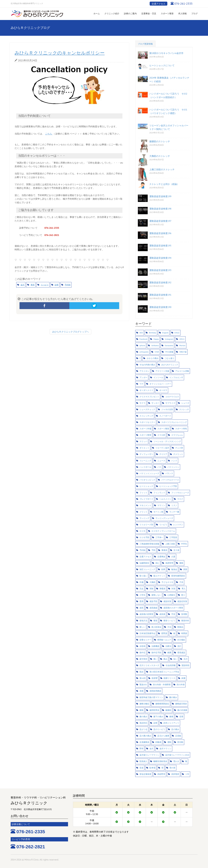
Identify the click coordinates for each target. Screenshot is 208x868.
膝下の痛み (158, 716)
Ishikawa (155, 345)
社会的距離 (171, 665)
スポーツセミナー (147, 422)
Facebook (143, 339)
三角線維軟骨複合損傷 (149, 544)
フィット (143, 493)
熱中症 (142, 653)
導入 (184, 589)
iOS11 (182, 339)
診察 (57, 285)
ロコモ (142, 531)
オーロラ (163, 390)
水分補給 (181, 640)
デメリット (178, 454)
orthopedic (144, 352)
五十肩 (176, 550)
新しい (142, 627)
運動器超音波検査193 (160, 270)
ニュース (161, 461)
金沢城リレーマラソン (149, 755)
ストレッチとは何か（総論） (164, 184)
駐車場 (152, 768)
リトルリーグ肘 (146, 525)
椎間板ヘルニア (164, 640)
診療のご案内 (130, 14)
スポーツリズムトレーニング (174, 422)
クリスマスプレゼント (149, 397)
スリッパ (143, 441)
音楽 (141, 768)
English (165, 333)
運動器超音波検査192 (160, 282)
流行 (179, 646)
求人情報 (182, 14)
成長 (141, 608)
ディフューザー (146, 454)
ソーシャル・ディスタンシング (167, 441)
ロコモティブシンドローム (163, 531)
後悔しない (156, 595)
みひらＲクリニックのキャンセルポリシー (60, 53)
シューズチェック (147, 409)
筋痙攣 (155, 678)
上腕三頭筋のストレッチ (162, 169)
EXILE (177, 333)
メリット (143, 512)
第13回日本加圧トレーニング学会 (164, 672)
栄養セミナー (145, 640)
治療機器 (155, 646)
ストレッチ (184, 409)
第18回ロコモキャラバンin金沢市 (166, 53)
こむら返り (169, 358)
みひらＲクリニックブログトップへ (70, 332)
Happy (156, 339)
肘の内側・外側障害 (162, 685)
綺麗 (183, 678)
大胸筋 (152, 582)
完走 (141, 589)
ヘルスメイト (165, 499)
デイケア (163, 454)
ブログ (194, 14)
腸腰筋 (168, 710)
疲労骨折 (143, 659)
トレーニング (145, 461)
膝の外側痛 (182, 710)
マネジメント (145, 505)
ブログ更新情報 (145, 44)
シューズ (185, 403)
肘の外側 (181, 685)
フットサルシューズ (180, 493)
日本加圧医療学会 (147, 633)
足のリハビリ (159, 729)
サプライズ (170, 403)
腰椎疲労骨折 (181, 704)
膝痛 (171, 716)
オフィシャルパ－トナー (160, 384)
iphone (142, 345)
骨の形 (172, 768)
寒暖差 (162, 589)
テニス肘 (179, 448)
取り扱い (143, 576)
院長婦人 (143, 761)
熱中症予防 (156, 653)
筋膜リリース (169, 678)
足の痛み (175, 729)
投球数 (184, 614)
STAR (157, 352)
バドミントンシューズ (149, 473)
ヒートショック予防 (168, 486)
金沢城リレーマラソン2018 (177, 755)
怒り (183, 595)
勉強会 (174, 569)
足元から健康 (163, 736)
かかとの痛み (153, 358)
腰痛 (141, 710)
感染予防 (153, 601)
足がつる (143, 729)
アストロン (144, 371)
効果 (163, 569)
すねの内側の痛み (147, 365)
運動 (169, 742)
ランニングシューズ (164, 518)
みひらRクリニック (170, 365)
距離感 (158, 742)
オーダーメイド (146, 390)
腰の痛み (173, 697)
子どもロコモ (167, 582)
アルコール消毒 (182, 371)
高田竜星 (175, 774)
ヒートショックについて (162, 65)
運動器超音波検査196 (160, 233)
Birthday (153, 333)
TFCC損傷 (169, 352)
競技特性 (186, 665)
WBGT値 (183, 352)
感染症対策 (182, 601)
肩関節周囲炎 (155, 691)
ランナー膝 (174, 512)
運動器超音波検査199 (160, 196)
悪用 (141, 601)
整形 (33, 285)
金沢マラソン (165, 748)
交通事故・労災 (149, 14)
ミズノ (174, 505)
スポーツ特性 (181, 429)
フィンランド (159, 493)
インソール (158, 377)
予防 (153, 550)
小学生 (142, 595)
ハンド (174, 461)
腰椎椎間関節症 (162, 704)
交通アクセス (158, 4)
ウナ (141, 384)
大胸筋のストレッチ (160, 156)
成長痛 (162, 614)
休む (157, 563)
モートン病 (158, 512)
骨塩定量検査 (145, 774)
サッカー (155, 403)
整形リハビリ (169, 621)
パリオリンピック (147, 480)
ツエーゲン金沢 (162, 448)
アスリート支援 (162, 371)
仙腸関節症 (144, 563)
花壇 (181, 716)
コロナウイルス (172, 397)
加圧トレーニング (147, 569)
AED (141, 333)
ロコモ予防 (144, 537)
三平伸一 (159, 537)
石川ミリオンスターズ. (150, 665)
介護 (173, 557)
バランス (169, 473)
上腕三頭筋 (170, 544)
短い (175, 659)
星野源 (164, 633)
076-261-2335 (183, 4)
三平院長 (173, 537)
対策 (173, 589)
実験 (151, 589)
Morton (182, 345)
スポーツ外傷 (145, 429)
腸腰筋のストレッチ (160, 141)
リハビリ (45, 285)
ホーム (97, 14)
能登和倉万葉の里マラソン (151, 697)
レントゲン (178, 525)
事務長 (164, 550)
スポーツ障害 (145, 435)
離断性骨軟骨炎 (160, 761)
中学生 (184, 544)
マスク (180, 499)
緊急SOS (143, 685)
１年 (187, 774)
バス (159, 467)
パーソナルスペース (170, 480)
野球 (141, 748)
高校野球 (161, 774)
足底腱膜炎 (144, 742)
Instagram (169, 339)
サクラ (142, 403)
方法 (169, 627)
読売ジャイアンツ (171, 723)
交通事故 (161, 557)
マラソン (161, 505)
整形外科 (185, 621)
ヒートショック (146, 486)
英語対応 (143, 723)
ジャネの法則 (167, 409)
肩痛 (141, 691)
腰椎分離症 (144, 704)
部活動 (180, 742)
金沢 (22, 285)
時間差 (184, 633)
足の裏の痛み (145, 736)
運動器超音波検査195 (160, 246)
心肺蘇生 (171, 595)
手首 (173, 614)
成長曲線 (153, 608)
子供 (181, 582)
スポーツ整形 (167, 14)
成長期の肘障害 (146, 614)
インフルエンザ (176, 377)
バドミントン (173, 467)
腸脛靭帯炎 (154, 710)
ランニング (144, 518)
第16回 (143, 678)
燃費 (169, 653)
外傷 (141, 582)
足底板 (178, 736)
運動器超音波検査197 (160, 221)
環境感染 (181, 653)
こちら (49, 134)
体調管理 (169, 563)
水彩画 (142, 646)
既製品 (180, 627)
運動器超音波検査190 (160, 307)
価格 (181, 563)
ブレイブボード (146, 499)
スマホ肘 (161, 435)
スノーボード (165, 416)
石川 (186, 659)
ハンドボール (145, 467)
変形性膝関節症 (178, 576)
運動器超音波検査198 (160, 209)
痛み (165, 659)
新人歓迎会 (156, 627)
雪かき (176, 761)
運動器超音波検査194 (160, 258)
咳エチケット (159, 576)
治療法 (168, 646)
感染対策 (167, 601)
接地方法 (143, 621)
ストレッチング (146, 416)
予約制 (68, 285)
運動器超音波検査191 (160, 295)
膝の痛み (143, 716)
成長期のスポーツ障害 (173, 608)
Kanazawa (169, 345)
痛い (155, 659)
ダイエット (144, 448)
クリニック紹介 (112, 14)
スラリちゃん (177, 435)
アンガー (143, 377)
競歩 (141, 672)
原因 (185, 569)
